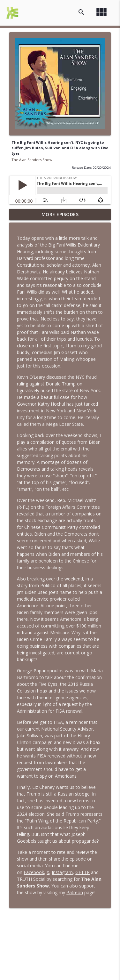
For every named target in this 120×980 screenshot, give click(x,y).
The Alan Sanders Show (32, 160)
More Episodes (60, 214)
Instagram (62, 872)
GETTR (82, 872)
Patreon (75, 892)
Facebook (34, 872)
